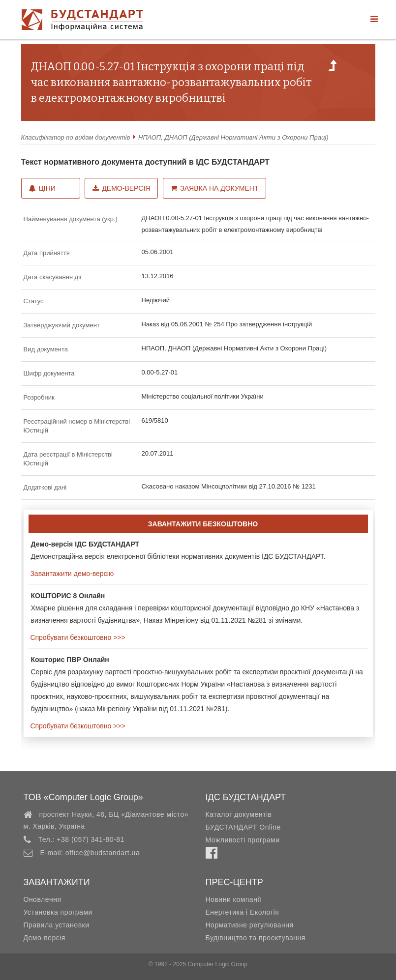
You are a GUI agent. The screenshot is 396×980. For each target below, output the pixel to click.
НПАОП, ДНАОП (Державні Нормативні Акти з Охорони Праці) (233, 137)
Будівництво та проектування (256, 938)
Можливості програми (243, 840)
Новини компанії (234, 899)
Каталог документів (239, 814)
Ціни (42, 188)
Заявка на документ (214, 188)
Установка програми (58, 912)
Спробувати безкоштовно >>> (77, 637)
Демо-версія (121, 188)
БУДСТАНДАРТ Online (243, 827)
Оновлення (43, 899)
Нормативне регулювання (250, 925)
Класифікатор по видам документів (76, 137)
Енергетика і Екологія (243, 912)
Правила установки (57, 925)
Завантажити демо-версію (71, 574)
